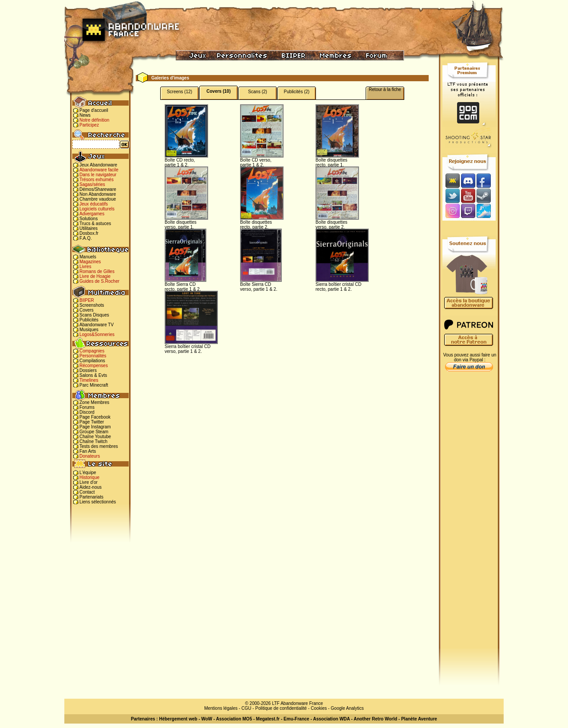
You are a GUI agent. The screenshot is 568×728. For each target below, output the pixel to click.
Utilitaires (89, 228)
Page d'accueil (94, 110)
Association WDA (331, 719)
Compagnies (92, 351)
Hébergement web (178, 719)
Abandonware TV (97, 325)
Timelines (89, 380)
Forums (87, 407)
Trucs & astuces (95, 224)
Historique (89, 477)
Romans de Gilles (97, 271)
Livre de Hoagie (95, 276)
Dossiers (88, 370)
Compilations (92, 361)
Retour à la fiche (385, 89)
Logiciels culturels (97, 209)
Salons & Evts (93, 375)
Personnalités (93, 356)
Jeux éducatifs (94, 204)
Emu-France (296, 719)
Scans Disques (94, 315)
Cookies (319, 708)
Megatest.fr (268, 719)
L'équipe (88, 473)
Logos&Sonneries (97, 334)
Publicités (89, 320)
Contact (87, 492)
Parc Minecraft (94, 385)
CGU (246, 708)
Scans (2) (258, 92)
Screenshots (92, 305)
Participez (89, 125)
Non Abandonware (98, 194)
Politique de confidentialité (281, 708)
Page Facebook (95, 417)
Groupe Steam (94, 432)
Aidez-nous (91, 487)
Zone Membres (94, 402)
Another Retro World (375, 719)
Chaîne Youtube (95, 437)
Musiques (89, 330)
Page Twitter (92, 422)
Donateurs (90, 456)
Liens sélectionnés (98, 502)
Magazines (90, 262)
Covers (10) (218, 91)
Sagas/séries (92, 184)
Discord (87, 412)
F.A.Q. (86, 238)
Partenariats (91, 497)
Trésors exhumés (97, 180)
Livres (85, 267)
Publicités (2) (297, 92)
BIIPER (87, 300)
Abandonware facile (99, 170)
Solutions (89, 219)
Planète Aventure (419, 719)
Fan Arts (88, 451)
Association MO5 (234, 719)
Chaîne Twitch (93, 441)
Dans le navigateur (98, 175)
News (85, 115)
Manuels (88, 257)
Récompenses (94, 366)
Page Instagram (95, 427)
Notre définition (94, 120)
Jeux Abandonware (98, 165)
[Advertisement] (469, 515)
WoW (207, 719)
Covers (87, 310)
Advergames (92, 214)
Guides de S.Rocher (99, 281)
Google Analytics (347, 708)
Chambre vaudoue (98, 199)
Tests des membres (99, 446)
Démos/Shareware (98, 189)
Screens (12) (179, 92)
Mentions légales (221, 708)
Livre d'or (89, 482)
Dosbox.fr (89, 233)
